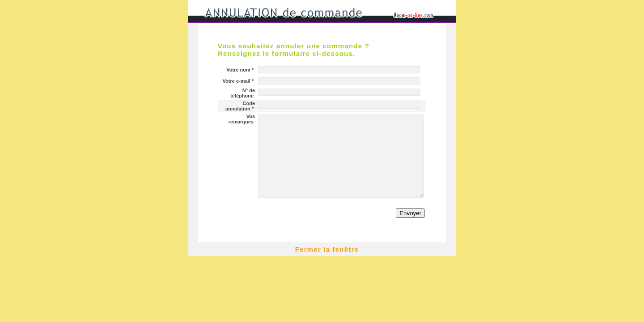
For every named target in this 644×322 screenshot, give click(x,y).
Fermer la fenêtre (327, 249)
